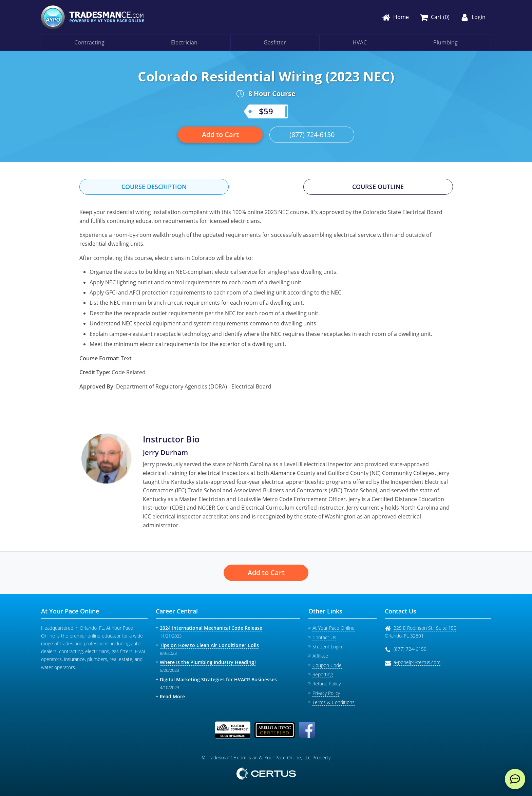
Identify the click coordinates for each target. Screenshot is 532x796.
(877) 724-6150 (312, 135)
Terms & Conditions (334, 702)
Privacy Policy (326, 693)
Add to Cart (220, 135)
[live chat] (515, 779)
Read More (172, 696)
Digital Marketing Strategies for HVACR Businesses (218, 679)
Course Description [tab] (154, 187)
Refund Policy (327, 684)
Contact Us (324, 637)
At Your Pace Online (334, 628)
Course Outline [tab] (378, 187)
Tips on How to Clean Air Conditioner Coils (209, 645)
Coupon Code (327, 665)
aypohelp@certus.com (417, 662)
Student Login (327, 647)
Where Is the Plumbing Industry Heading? (208, 662)
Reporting (323, 674)
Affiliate (320, 656)
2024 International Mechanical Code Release (211, 628)
